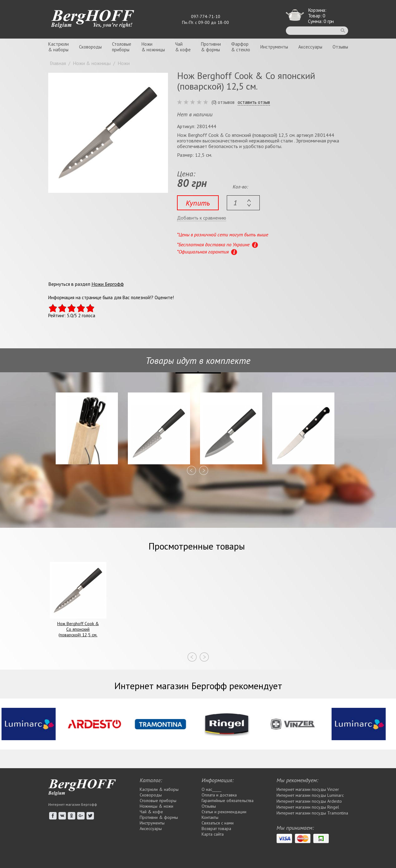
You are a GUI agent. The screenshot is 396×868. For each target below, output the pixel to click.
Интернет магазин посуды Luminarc (310, 795)
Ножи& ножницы (153, 47)
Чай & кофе (151, 812)
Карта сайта (213, 834)
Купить (198, 203)
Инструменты (274, 47)
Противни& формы (211, 47)
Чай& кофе (183, 47)
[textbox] (243, 203)
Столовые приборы (158, 801)
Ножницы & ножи (156, 806)
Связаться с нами (218, 823)
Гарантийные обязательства (228, 801)
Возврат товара (216, 829)
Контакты (210, 817)
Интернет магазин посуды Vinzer (308, 789)
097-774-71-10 (206, 16)
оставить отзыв (254, 102)
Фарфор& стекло (241, 47)
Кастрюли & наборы (159, 789)
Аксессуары (310, 47)
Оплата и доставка (219, 795)
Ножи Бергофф (108, 284)
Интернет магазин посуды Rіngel (308, 807)
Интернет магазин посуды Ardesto (309, 801)
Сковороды (90, 47)
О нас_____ (212, 789)
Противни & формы (159, 817)
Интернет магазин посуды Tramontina (312, 813)
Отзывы (340, 47)
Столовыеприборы (122, 47)
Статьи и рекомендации (224, 812)
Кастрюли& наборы (58, 47)
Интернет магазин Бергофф (73, 804)
